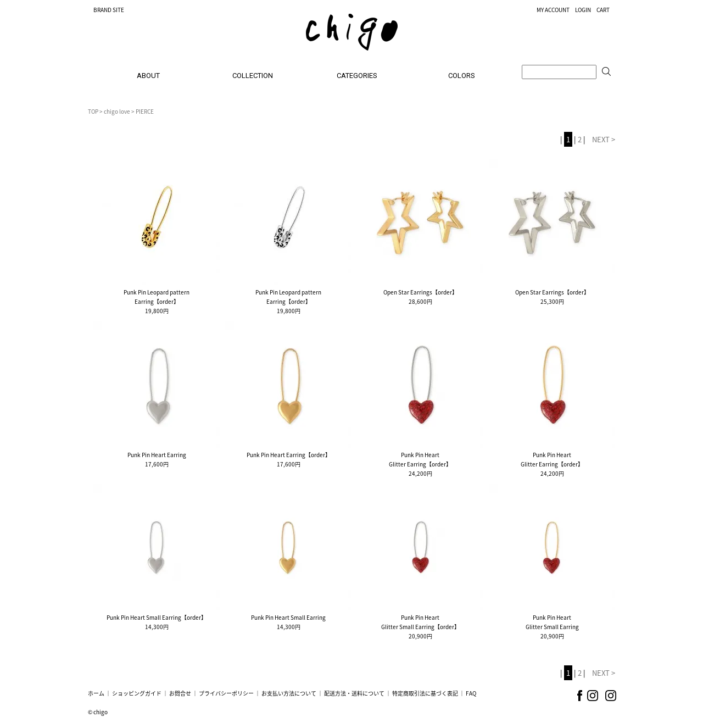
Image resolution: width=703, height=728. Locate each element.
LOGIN (583, 10)
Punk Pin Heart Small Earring (288, 617)
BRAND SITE (109, 10)
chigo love (117, 111)
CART (603, 10)
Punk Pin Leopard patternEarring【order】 (157, 297)
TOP (93, 111)
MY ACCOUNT (553, 10)
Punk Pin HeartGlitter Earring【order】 (420, 459)
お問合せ (180, 693)
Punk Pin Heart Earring (157, 455)
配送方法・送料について (354, 693)
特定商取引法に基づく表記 (425, 693)
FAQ (471, 693)
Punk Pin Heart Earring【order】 (289, 455)
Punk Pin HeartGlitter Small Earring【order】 (420, 622)
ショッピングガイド (137, 693)
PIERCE (145, 111)
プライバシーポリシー (226, 693)
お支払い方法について (289, 693)
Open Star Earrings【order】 (420, 292)
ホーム (96, 693)
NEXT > (604, 139)
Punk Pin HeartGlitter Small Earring (552, 622)
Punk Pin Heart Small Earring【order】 (157, 617)
